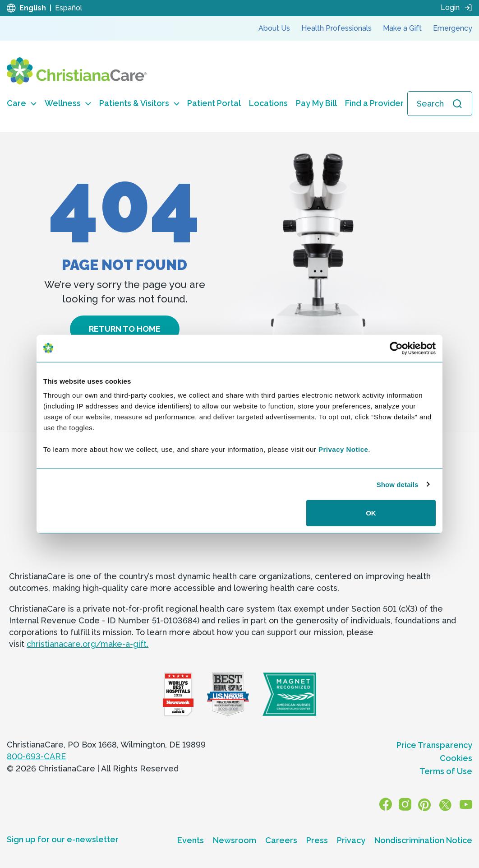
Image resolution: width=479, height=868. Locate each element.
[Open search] (440, 104)
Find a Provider (374, 103)
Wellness (68, 103)
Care (22, 103)
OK (371, 513)
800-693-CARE (36, 756)
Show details (398, 484)
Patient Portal (214, 103)
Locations (268, 103)
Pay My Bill (316, 103)
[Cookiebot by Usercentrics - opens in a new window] (396, 348)
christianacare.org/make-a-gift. (88, 644)
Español (69, 8)
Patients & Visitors (139, 103)
